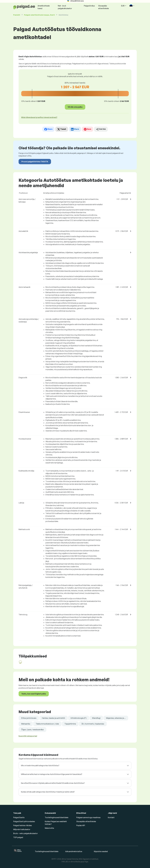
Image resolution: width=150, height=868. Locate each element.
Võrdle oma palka (75, 107)
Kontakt (111, 817)
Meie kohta (49, 828)
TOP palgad (18, 837)
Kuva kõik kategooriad (28, 736)
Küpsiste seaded (101, 851)
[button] (132, 6)
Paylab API (81, 825)
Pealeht (17, 15)
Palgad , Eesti (39, 15)
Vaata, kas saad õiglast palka (34, 694)
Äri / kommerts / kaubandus (93, 724)
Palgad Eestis (19, 817)
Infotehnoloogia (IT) (79, 718)
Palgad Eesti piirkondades (24, 821)
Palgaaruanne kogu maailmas (88, 817)
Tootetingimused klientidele (57, 817)
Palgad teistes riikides (23, 825)
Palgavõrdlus (89, 6)
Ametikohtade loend (44, 7)
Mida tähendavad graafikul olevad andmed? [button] (39, 117)
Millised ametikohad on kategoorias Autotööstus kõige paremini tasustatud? (52, 774)
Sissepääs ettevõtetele (103, 7)
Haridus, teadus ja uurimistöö (53, 718)
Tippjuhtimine (70, 724)
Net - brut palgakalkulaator (65, 7)
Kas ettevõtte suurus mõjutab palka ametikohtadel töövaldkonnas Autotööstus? (53, 783)
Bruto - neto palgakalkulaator (26, 833)
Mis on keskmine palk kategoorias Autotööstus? (40, 765)
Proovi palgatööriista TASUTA (35, 162)
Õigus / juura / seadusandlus (32, 730)
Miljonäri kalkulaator (22, 829)
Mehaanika (26, 724)
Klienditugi (96, 718)
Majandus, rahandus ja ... (116, 718)
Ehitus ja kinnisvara (29, 718)
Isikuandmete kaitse (74, 851)
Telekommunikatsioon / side (47, 724)
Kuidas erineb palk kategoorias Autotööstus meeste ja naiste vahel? (48, 792)
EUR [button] (123, 6)
